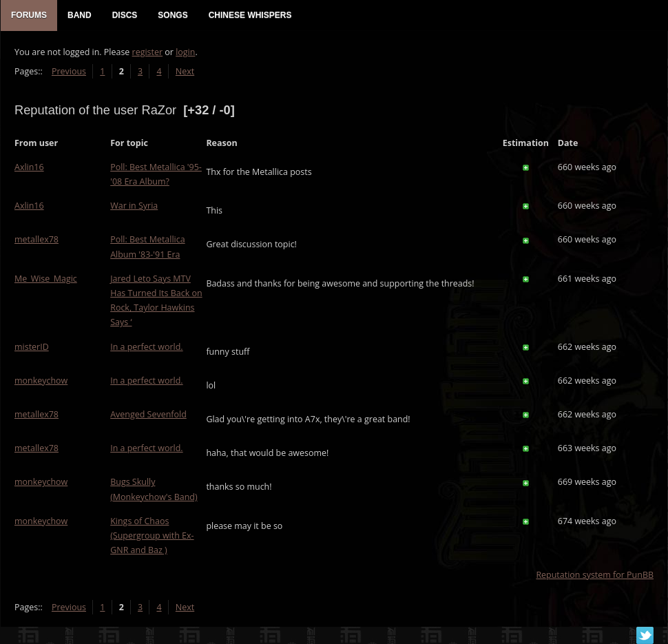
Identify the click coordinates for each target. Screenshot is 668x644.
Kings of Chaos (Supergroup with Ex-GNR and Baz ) (152, 536)
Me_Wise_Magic (46, 279)
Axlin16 (29, 167)
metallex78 (36, 239)
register (148, 52)
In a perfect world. (146, 347)
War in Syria (134, 206)
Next (185, 71)
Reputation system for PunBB (595, 575)
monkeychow (41, 381)
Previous (69, 71)
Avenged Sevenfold (148, 414)
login (185, 52)
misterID (32, 347)
